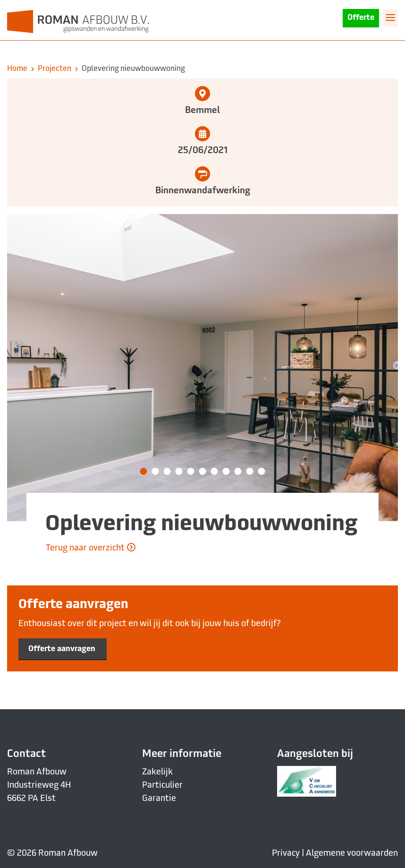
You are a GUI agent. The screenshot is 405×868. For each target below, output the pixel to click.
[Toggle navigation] (390, 17)
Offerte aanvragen (63, 649)
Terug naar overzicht (91, 548)
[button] (144, 471)
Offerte (361, 18)
